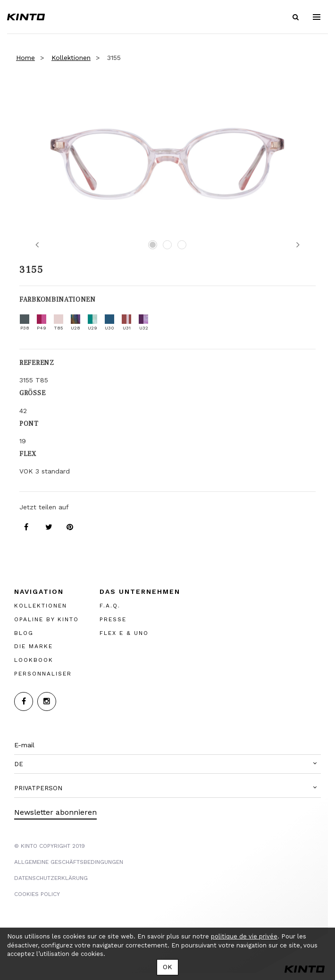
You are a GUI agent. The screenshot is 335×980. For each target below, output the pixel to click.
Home (25, 58)
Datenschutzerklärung (51, 878)
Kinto (26, 17)
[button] (167, 764)
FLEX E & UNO (124, 633)
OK (167, 967)
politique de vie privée (244, 936)
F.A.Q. (110, 606)
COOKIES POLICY (37, 894)
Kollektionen (71, 58)
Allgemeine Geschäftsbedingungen (69, 862)
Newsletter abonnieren (55, 812)
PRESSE (113, 619)
